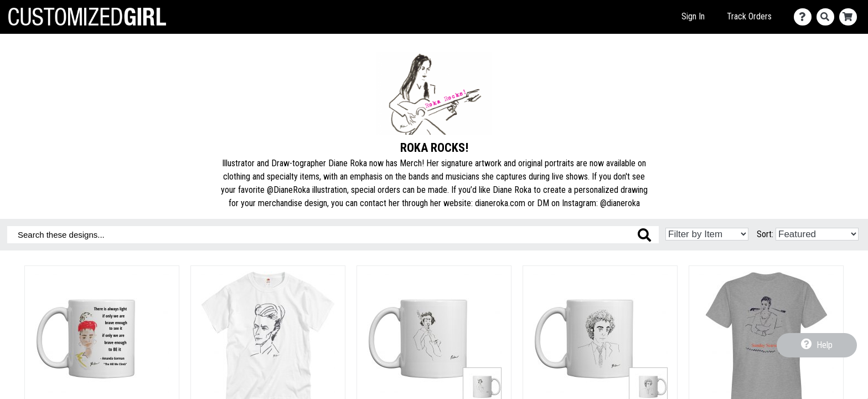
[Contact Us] (805, 17)
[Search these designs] (333, 235)
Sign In (693, 16)
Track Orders (749, 16)
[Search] (828, 17)
